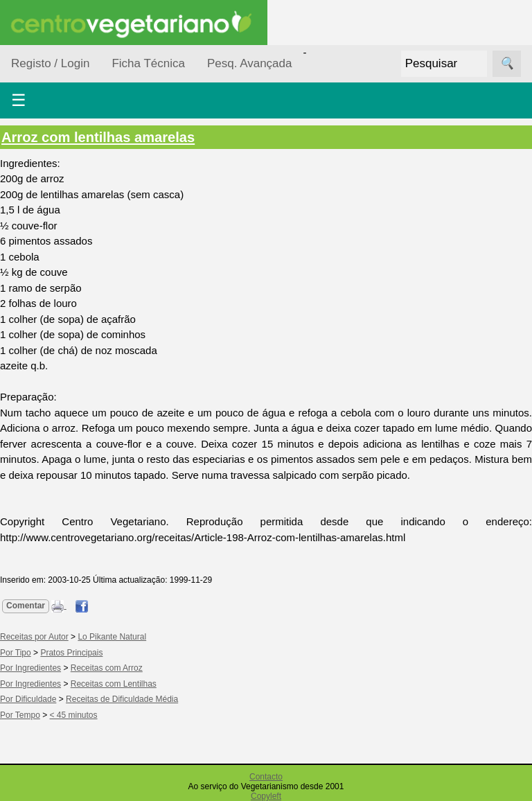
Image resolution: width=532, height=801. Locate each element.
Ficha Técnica (148, 63)
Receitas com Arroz (107, 668)
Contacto (266, 777)
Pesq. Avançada (250, 63)
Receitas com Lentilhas (114, 684)
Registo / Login (50, 63)
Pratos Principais (71, 653)
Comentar (26, 606)
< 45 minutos (74, 715)
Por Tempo (20, 715)
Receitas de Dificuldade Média (122, 699)
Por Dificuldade (28, 699)
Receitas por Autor (34, 637)
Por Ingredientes (30, 668)
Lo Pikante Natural (112, 637)
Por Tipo (16, 653)
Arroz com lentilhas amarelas (98, 137)
